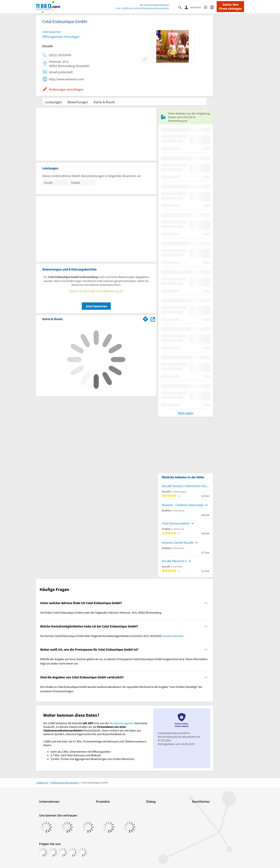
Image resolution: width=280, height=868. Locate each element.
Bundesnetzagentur (122, 723)
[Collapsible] (206, 603)
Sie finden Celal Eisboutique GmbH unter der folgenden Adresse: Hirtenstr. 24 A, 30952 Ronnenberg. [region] (101, 612)
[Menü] (213, 7)
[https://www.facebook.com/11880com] (43, 852)
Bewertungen (78, 102)
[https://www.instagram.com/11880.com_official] (53, 852)
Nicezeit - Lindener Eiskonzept (183, 505)
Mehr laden (186, 413)
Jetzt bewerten (96, 306)
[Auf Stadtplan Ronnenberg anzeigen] (153, 319)
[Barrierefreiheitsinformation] (207, 7)
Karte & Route (104, 102)
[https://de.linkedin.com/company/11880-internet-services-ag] (73, 852)
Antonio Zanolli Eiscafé (178, 542)
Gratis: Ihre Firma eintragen (230, 7)
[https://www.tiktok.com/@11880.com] (63, 852)
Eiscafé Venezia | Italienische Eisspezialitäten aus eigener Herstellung (186, 486)
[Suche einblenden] (181, 7)
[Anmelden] (194, 7)
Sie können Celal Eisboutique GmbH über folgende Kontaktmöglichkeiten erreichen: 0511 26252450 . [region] (112, 636)
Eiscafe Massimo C (174, 561)
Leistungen (54, 102)
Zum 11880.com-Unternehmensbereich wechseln (142, 8)
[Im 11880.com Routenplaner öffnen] (145, 318)
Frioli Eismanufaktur (176, 523)
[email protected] (173, 636)
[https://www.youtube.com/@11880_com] (83, 852)
